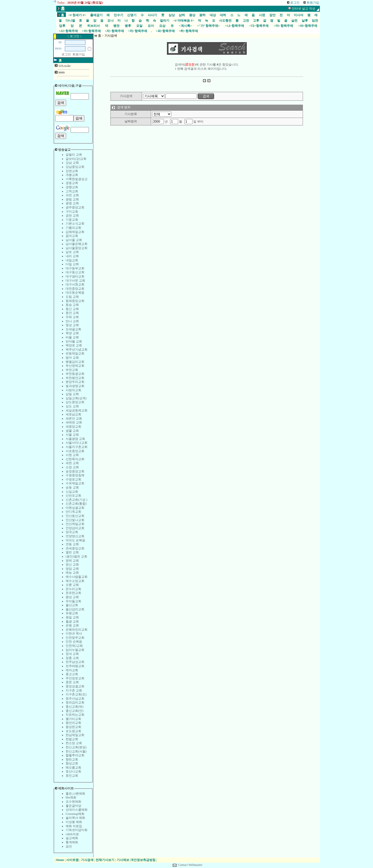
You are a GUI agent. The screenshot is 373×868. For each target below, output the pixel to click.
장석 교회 (72, 654)
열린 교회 (72, 552)
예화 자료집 (74, 826)
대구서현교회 (75, 284)
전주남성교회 (75, 662)
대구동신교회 (75, 272)
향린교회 (72, 759)
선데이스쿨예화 (77, 810)
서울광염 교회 (75, 439)
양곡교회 (72, 532)
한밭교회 (72, 739)
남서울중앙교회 (77, 248)
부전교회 (72, 370)
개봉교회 (72, 175)
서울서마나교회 (77, 443)
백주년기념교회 (77, 350)
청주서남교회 (75, 699)
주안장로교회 (75, 678)
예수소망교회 (75, 581)
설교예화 (72, 838)
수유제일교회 (75, 483)
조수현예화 (73, 802)
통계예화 (72, 842)
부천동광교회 (75, 374)
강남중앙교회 (75, 167)
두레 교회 (72, 317)
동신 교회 (72, 309)
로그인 (66, 54)
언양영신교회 (75, 536)
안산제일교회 (75, 524)
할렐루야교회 (75, 755)
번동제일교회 (75, 353)
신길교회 (72, 492)
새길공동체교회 (77, 410)
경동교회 (72, 183)
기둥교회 (72, 220)
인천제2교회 (74, 646)
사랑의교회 (73, 390)
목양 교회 (72, 333)
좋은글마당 (73, 806)
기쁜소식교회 (75, 224)
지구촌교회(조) (76, 694)
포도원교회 (73, 731)
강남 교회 (72, 163)
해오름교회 (73, 768)
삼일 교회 (72, 394)
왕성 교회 (72, 597)
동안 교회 (72, 313)
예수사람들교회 (77, 577)
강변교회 (72, 171)
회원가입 (79, 54)
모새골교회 (73, 329)
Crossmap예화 (75, 814)
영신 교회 (72, 565)
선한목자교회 (75, 459)
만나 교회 (72, 321)
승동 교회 (72, 487)
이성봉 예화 (74, 822)
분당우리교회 (75, 382)
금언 (69, 846)
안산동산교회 (75, 516)
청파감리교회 (75, 702)
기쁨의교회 (73, 228)
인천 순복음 (74, 642)
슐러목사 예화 (75, 818)
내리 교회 (72, 256)
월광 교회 (72, 622)
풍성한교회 (73, 727)
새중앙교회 (73, 427)
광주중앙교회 (75, 207)
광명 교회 (72, 203)
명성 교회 (72, 325)
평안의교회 (73, 723)
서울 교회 (72, 435)
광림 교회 (72, 199)
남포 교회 (72, 252)
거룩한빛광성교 (77, 179)
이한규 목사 (74, 633)
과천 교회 (72, 195)
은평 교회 (72, 625)
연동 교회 (72, 544)
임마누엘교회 (75, 650)
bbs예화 (71, 797)
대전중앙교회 (75, 289)
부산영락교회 (75, 366)
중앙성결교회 (75, 686)
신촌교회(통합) (76, 504)
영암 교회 (72, 569)
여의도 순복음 (75, 540)
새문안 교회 (74, 419)
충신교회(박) (74, 707)
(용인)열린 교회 (76, 556)
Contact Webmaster (190, 865)
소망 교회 (72, 467)
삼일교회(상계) (76, 398)
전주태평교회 (75, 666)
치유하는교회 (75, 715)
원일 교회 (72, 617)
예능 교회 (72, 573)
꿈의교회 (72, 236)
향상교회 (72, 763)
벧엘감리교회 (75, 362)
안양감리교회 (75, 528)
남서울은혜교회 (77, 244)
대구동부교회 (75, 268)
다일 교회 (72, 264)
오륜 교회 (72, 585)
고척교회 (72, 191)
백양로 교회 (74, 345)
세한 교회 (72, 463)
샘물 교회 (72, 431)
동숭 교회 (72, 305)
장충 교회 (72, 658)
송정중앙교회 (75, 471)
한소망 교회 (74, 743)
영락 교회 (72, 561)
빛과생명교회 (75, 386)
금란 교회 (72, 216)
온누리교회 (73, 589)
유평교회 (72, 613)
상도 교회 (72, 406)
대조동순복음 (75, 293)
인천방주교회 (75, 638)
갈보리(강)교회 (76, 159)
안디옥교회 (73, 512)
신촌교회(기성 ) (76, 500)
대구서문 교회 (75, 281)
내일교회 (72, 260)
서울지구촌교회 (77, 447)
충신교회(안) (74, 711)
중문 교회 (72, 682)
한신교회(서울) (76, 751)
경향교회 (72, 187)
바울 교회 (72, 337)
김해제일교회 (75, 232)
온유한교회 (73, 593)
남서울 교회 (74, 240)
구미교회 (72, 212)
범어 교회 (72, 358)
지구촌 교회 (74, 690)
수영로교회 (73, 479)
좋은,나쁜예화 (75, 794)
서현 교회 (72, 455)
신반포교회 (73, 496)
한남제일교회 (75, 735)
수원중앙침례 (75, 475)
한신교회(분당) (76, 747)
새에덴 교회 (74, 422)
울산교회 (72, 605)
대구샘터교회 (75, 276)
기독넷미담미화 (77, 830)
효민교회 (72, 776)
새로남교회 (73, 414)
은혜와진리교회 (77, 630)
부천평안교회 (75, 378)
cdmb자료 (72, 834)
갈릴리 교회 (74, 155)
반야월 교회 (74, 341)
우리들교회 (73, 601)
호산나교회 (73, 771)
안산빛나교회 (75, 520)
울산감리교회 (75, 609)
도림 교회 (72, 297)
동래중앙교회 (75, 301)
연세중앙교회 (75, 548)
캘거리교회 (73, 719)
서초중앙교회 (75, 451)
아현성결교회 (75, 508)
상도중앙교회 (75, 402)
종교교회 (72, 674)
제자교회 (72, 670)
